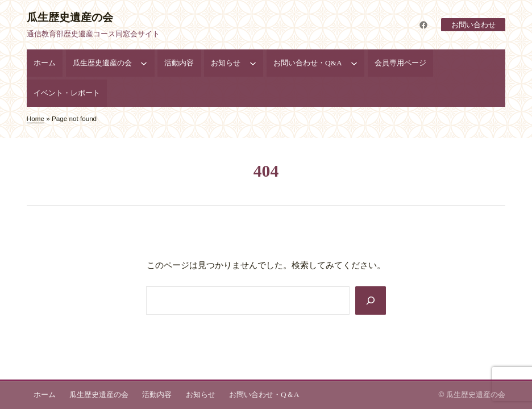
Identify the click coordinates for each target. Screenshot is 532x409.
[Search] (370, 301)
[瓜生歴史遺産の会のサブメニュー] (144, 63)
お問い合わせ (473, 25)
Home (36, 118)
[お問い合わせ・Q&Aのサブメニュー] (354, 63)
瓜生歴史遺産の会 (70, 17)
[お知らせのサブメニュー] (253, 63)
